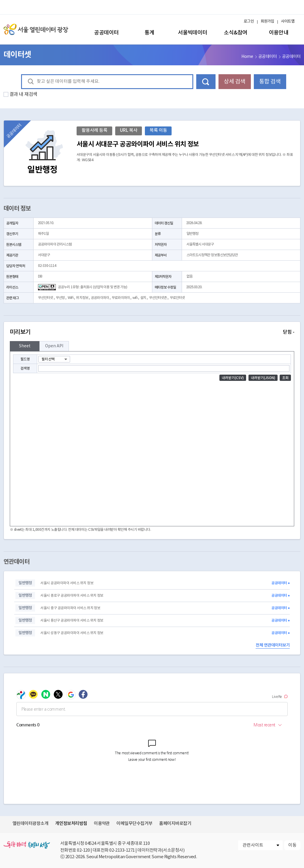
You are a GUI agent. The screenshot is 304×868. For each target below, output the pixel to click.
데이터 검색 (206, 82)
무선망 (60, 298)
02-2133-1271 (122, 850)
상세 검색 (235, 82)
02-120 (83, 850)
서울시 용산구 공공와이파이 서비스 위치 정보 (72, 621)
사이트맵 (288, 22)
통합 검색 (270, 82)
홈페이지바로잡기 (175, 824)
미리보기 (152, 332)
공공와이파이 (100, 298)
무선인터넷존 (158, 298)
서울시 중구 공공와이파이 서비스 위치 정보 (70, 608)
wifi (135, 298)
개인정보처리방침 (71, 823)
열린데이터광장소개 (30, 824)
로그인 (249, 22)
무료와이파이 (121, 298)
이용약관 (102, 824)
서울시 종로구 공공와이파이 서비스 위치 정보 (72, 596)
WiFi (71, 298)
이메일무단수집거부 (134, 824)
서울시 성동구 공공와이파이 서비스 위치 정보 (72, 633)
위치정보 (82, 298)
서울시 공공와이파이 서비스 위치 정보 (67, 583)
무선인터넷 (46, 298)
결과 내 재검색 (23, 94)
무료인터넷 (177, 298)
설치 (143, 298)
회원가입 (267, 22)
